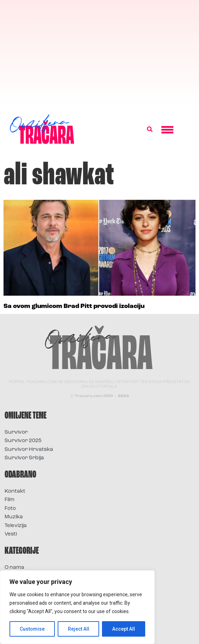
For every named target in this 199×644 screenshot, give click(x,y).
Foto (10, 509)
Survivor (16, 432)
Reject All (79, 629)
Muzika (14, 517)
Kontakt (15, 491)
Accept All (124, 629)
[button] (150, 130)
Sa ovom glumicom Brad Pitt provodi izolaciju (74, 306)
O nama (14, 568)
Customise (32, 629)
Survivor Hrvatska (29, 450)
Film (9, 500)
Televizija (16, 526)
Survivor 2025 (23, 441)
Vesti (11, 534)
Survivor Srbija (24, 458)
